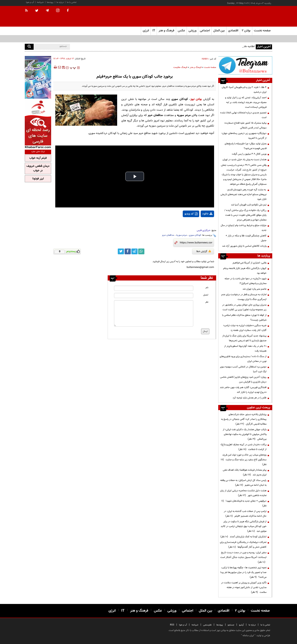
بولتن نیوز (196, 99)
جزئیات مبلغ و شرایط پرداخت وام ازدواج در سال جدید (244, 228)
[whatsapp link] (141, 251)
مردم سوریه (181, 235)
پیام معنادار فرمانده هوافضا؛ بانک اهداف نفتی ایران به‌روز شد (245, 472)
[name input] (154, 288)
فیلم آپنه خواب (38, 158)
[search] (29, 47)
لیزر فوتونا (38, 179)
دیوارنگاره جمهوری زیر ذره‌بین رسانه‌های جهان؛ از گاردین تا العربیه (244, 136)
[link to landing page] (252, 16)
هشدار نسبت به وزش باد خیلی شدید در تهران (245, 160)
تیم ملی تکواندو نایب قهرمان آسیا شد (249, 205)
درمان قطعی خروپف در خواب (38, 168)
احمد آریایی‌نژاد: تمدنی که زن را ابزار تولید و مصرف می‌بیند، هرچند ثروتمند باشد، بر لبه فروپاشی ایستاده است (246, 102)
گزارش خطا (204, 251)
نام (207, 288)
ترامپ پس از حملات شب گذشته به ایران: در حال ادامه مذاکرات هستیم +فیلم (245, 514)
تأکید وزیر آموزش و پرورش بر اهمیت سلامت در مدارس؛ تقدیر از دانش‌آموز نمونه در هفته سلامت (244, 587)
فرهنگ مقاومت (180, 67)
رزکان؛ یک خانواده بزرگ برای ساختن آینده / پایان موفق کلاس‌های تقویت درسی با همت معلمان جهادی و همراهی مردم (245, 215)
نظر (207, 302)
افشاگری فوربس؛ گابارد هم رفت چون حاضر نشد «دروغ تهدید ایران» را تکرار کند (243, 390)
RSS (172, 625)
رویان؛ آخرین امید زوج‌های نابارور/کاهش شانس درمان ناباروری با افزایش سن (243, 379)
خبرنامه (40, 2)
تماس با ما (72, 2)
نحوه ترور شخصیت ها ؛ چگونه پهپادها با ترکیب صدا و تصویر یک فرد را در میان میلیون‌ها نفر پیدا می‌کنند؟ (243, 572)
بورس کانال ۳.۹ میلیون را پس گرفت (249, 154)
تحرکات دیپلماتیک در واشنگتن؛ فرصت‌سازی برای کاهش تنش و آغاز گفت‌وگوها (243, 545)
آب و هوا (30, 2)
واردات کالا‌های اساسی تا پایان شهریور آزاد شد (244, 246)
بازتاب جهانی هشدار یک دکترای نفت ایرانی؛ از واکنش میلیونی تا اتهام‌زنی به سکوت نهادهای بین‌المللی (245, 434)
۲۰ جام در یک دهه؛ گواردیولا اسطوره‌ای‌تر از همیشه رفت (245, 349)
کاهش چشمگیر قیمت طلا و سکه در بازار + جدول (246, 238)
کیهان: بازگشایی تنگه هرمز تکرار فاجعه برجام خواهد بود (245, 271)
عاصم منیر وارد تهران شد (255, 289)
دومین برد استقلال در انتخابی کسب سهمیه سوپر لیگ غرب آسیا (243, 369)
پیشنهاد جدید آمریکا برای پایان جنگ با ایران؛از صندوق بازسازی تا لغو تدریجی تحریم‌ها (244, 338)
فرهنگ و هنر (196, 67)
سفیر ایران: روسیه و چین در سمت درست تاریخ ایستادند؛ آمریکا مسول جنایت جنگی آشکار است (243, 557)
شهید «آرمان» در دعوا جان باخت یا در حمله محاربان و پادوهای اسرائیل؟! (246, 281)
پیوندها (50, 2)
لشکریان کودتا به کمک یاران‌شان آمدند (243, 537)
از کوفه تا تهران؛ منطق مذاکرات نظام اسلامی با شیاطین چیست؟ (244, 318)
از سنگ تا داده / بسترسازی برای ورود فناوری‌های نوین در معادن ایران (243, 359)
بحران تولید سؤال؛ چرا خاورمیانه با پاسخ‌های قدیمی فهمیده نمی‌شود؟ (246, 146)
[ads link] (245, 65)
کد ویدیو (191, 214)
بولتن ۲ (246, 31)
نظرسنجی (207, 625)
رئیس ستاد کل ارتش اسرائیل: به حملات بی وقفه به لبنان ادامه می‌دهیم (243, 483)
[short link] (196, 243)
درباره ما (60, 2)
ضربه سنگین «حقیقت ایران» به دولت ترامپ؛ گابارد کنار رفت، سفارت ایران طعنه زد (245, 328)
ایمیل (206, 295)
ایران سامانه (248, 636)
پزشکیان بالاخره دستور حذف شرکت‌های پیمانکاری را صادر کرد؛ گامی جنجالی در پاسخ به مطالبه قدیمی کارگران (244, 419)
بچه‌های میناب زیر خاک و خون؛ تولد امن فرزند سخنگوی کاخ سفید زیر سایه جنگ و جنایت (244, 460)
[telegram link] (134, 251)
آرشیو (241, 625)
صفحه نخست (262, 31)
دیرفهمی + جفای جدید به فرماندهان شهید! (244, 503)
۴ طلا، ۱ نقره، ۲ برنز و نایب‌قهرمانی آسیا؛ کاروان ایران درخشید (244, 90)
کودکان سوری (195, 235)
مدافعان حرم (168, 235)
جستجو (231, 625)
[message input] (154, 313)
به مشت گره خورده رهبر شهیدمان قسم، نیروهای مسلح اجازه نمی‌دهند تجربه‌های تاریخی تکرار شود (243, 194)
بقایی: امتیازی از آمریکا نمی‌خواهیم (250, 263)
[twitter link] (121, 251)
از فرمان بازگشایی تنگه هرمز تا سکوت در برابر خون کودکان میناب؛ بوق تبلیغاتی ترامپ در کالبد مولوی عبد (244, 526)
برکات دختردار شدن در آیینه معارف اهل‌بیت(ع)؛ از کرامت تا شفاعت (243, 447)
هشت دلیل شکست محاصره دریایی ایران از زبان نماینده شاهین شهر (243, 493)
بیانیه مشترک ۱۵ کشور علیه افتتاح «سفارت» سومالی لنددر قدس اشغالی (245, 125)
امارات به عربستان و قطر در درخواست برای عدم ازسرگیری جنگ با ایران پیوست (244, 297)
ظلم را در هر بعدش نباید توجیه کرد (249, 398)
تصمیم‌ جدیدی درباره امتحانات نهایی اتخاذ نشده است (243, 115)
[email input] (154, 295)
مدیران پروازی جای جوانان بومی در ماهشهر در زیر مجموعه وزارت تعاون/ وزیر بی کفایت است (244, 307)
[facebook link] (128, 251)
